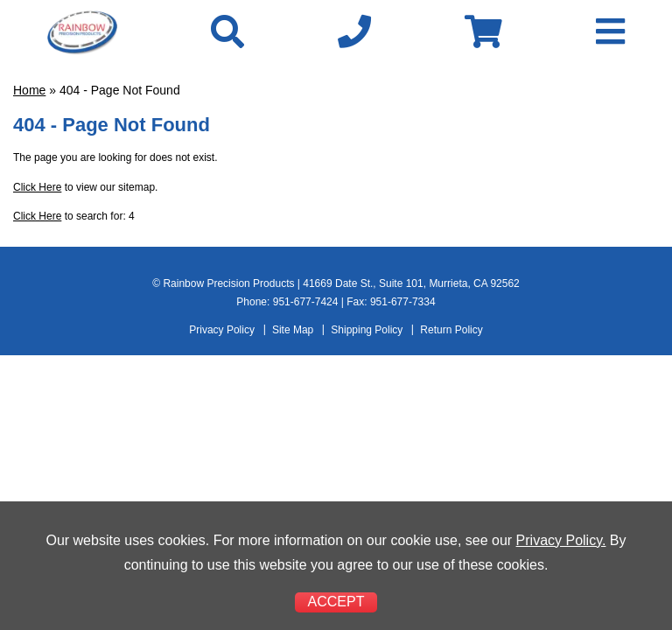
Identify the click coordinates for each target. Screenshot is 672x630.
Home (29, 90)
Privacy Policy (222, 330)
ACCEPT (336, 602)
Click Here (37, 187)
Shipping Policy (367, 330)
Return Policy (451, 330)
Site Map (293, 330)
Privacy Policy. (561, 540)
